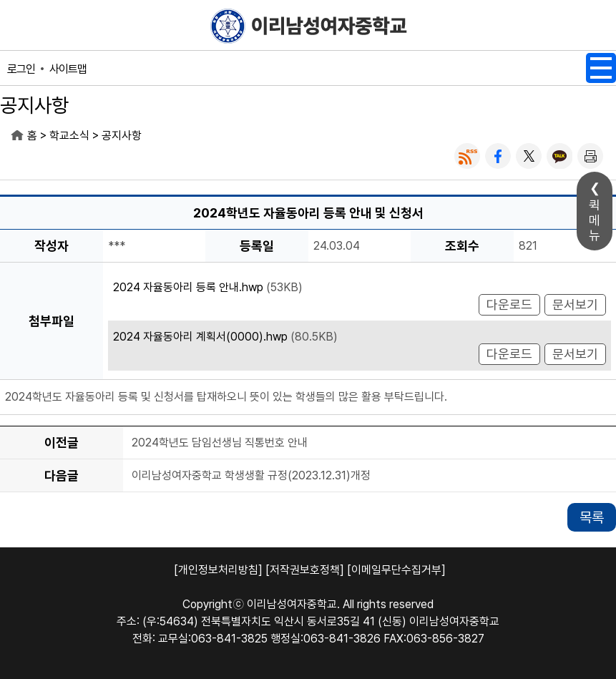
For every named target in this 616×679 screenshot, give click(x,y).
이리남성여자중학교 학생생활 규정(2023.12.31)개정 (251, 475)
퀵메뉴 (595, 220)
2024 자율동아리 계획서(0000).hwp (200, 337)
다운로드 (509, 304)
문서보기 (575, 304)
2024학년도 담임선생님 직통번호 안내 (220, 443)
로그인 (21, 69)
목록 (592, 517)
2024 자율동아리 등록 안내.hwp (188, 287)
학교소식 (69, 136)
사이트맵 (68, 69)
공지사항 (122, 136)
